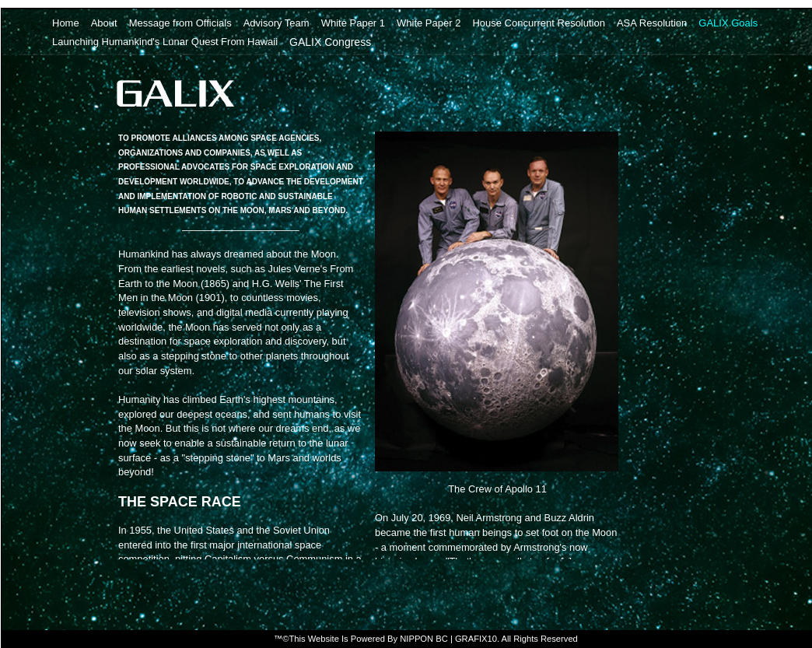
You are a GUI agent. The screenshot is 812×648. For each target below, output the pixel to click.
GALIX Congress (330, 42)
